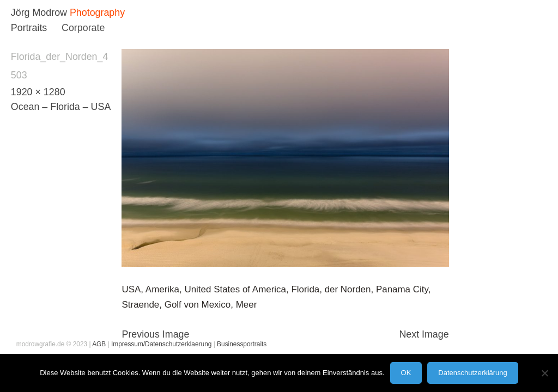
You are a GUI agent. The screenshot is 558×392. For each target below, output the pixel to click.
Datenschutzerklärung (472, 373)
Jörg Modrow (39, 13)
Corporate (83, 28)
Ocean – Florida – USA (61, 107)
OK (406, 373)
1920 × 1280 (38, 92)
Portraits (29, 28)
